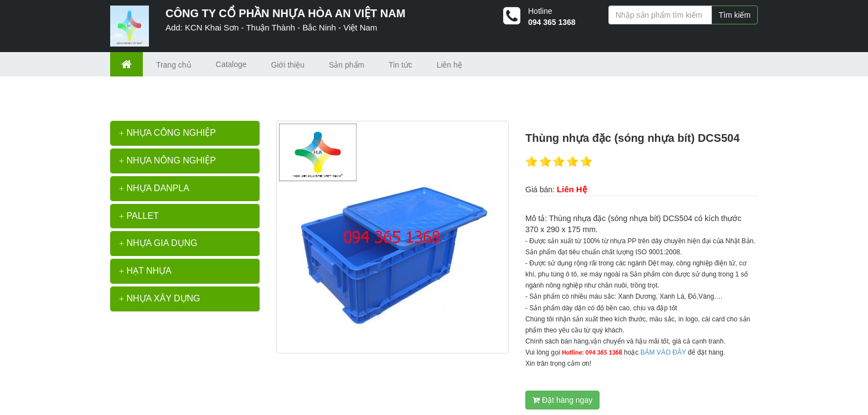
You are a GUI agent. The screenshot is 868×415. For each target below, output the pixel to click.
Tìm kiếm (735, 15)
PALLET (139, 216)
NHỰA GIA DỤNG (158, 243)
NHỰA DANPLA (154, 188)
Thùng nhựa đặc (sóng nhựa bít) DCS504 (246, 93)
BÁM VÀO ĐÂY (663, 352)
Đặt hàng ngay (562, 400)
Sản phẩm (347, 65)
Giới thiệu (288, 65)
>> (167, 93)
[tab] (185, 133)
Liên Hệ (572, 189)
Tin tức (401, 65)
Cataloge (231, 64)
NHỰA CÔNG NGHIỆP (167, 133)
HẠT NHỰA (145, 271)
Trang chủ (174, 65)
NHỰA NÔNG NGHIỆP (167, 160)
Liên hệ (449, 65)
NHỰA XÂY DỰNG (160, 298)
